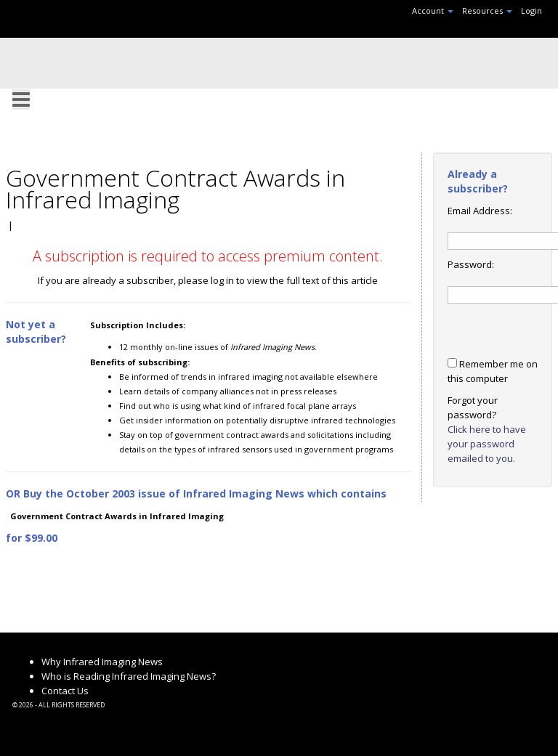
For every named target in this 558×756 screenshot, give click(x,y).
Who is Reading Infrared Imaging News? (129, 676)
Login (531, 11)
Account (433, 11)
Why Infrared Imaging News (102, 662)
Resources (487, 11)
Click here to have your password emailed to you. (487, 444)
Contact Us (65, 691)
